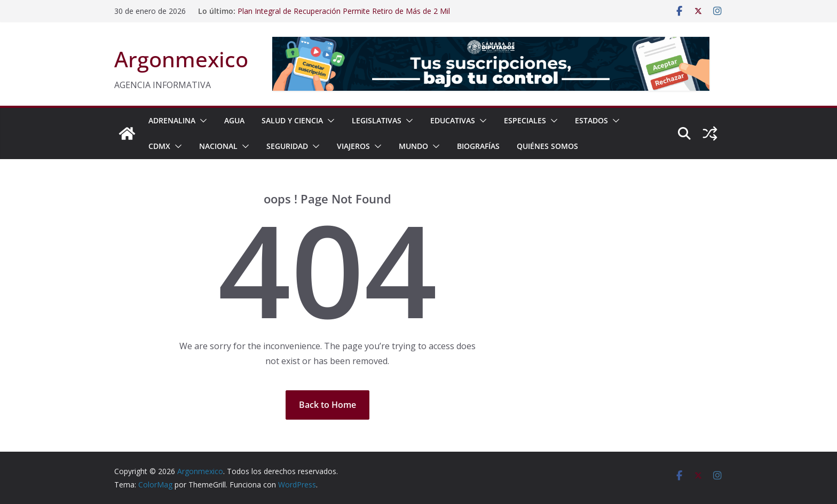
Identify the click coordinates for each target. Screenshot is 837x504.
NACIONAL (218, 146)
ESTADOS (591, 120)
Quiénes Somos (547, 146)
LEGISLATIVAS (377, 120)
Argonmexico (181, 59)
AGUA (234, 120)
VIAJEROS (353, 146)
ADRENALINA (172, 120)
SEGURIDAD (287, 146)
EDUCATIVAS (453, 120)
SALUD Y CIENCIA (292, 120)
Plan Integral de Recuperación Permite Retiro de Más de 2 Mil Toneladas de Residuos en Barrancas (344, 16)
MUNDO (413, 146)
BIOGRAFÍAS (478, 146)
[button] (201, 121)
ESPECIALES (525, 120)
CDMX (159, 146)
